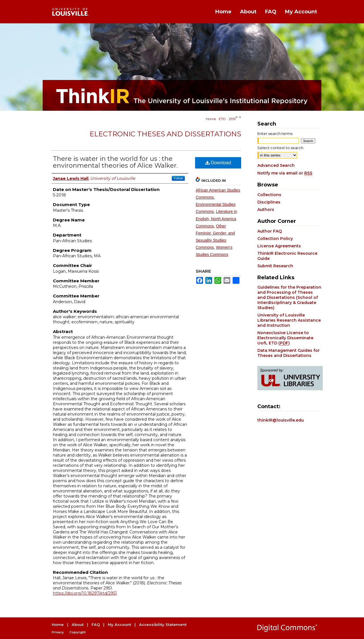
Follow (178, 178)
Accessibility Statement (163, 624)
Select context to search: (281, 148)
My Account (119, 624)
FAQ (96, 624)
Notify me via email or (285, 173)
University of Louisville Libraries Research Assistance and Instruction (289, 320)
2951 (232, 119)
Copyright (77, 632)
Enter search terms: (275, 133)
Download (218, 163)
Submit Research (275, 266)
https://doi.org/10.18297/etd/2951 (85, 593)
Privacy (58, 632)
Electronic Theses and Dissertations (165, 134)
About (78, 624)
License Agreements (279, 246)
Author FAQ (270, 231)
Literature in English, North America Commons (216, 219)
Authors (266, 209)
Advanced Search (276, 165)
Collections (269, 195)
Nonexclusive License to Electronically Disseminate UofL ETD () (285, 338)
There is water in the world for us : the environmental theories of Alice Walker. (115, 162)
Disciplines (269, 202)
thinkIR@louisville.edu (281, 420)
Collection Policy (275, 239)
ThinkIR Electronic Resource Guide (287, 256)
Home (211, 119)
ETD (222, 119)
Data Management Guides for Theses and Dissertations (288, 353)
